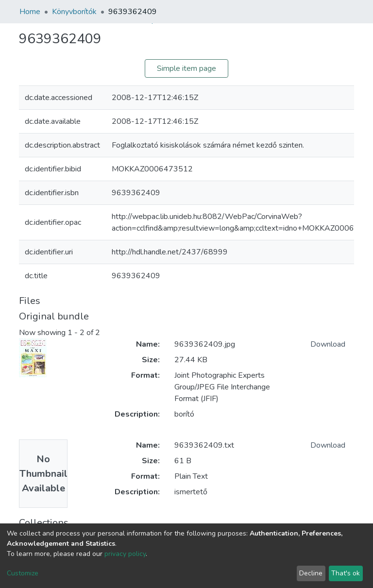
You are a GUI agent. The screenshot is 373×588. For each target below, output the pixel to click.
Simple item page (186, 68)
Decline (311, 573)
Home (30, 12)
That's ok (346, 573)
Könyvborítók (74, 12)
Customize (23, 573)
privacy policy (125, 554)
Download (328, 344)
